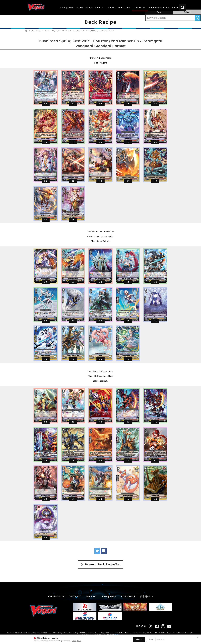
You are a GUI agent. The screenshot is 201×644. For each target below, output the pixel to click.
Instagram (163, 626)
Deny (151, 639)
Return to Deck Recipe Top (103, 564)
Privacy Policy (77, 641)
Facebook (157, 626)
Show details (161, 639)
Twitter (151, 626)
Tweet (97, 551)
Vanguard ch (169, 626)
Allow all (139, 639)
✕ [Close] (198, 637)
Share (104, 551)
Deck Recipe (36, 31)
